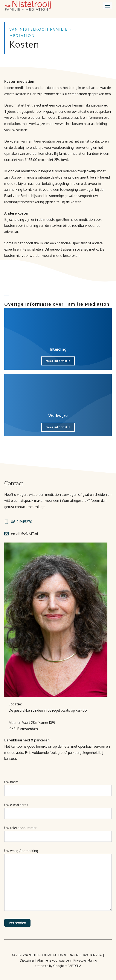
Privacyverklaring (85, 960)
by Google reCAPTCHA (65, 966)
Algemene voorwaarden (54, 960)
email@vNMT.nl (25, 534)
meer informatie (58, 361)
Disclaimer (27, 960)
